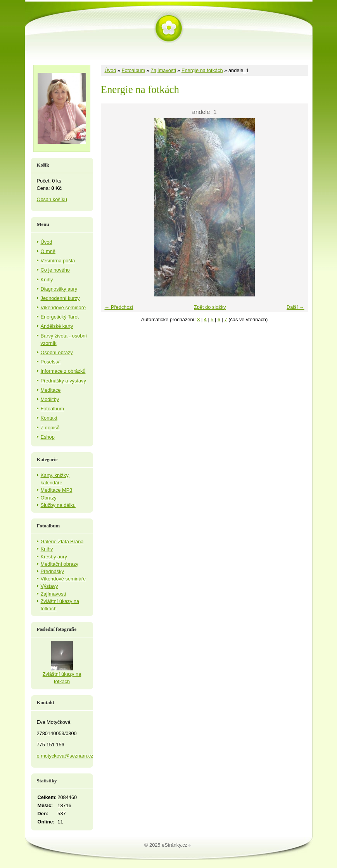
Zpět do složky (210, 307)
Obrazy (49, 498)
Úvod (111, 70)
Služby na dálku (58, 505)
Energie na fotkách (202, 70)
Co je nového (55, 270)
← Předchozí (119, 307)
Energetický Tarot (60, 317)
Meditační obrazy (60, 564)
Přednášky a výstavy (63, 381)
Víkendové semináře (63, 307)
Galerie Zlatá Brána (62, 542)
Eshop (48, 437)
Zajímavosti (163, 70)
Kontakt (49, 418)
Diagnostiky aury (59, 289)
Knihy (47, 280)
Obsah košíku (52, 199)
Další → (296, 307)
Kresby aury (54, 557)
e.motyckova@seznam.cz (65, 756)
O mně (48, 251)
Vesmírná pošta (58, 261)
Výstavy (49, 586)
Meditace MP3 (57, 490)
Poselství (51, 362)
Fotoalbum (133, 70)
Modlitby (50, 399)
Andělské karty (57, 326)
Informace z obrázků (63, 371)
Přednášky (52, 571)
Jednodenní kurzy (60, 298)
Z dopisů (50, 428)
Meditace (51, 390)
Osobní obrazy (57, 352)
